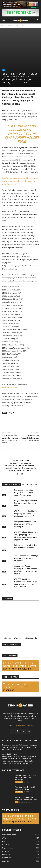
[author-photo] (21, 457)
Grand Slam (19, 782)
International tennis (12, 26)
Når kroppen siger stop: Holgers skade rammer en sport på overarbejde (25, 493)
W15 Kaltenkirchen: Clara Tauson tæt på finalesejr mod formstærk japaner (30, 438)
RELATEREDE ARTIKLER (12, 484)
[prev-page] (4, 592)
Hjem (3, 26)
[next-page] (7, 592)
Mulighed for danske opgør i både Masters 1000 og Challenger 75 (26, 524)
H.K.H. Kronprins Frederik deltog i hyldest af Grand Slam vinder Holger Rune (22, 134)
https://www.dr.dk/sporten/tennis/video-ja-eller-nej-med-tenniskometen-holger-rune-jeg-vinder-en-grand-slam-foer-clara (20, 181)
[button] (4, 21)
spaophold (29, 763)
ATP (22, 26)
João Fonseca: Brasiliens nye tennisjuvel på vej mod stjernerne (26, 558)
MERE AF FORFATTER (30, 484)
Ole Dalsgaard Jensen (11, 83)
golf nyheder (28, 747)
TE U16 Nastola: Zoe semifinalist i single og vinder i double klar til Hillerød (10, 439)
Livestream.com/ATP (10, 387)
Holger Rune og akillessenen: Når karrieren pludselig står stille (26, 503)
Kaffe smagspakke (30, 638)
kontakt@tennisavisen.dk (18, 669)
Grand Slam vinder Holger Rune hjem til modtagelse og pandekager (26, 777)
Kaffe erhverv (18, 638)
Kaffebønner (7, 638)
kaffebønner (6, 761)
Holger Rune (13, 413)
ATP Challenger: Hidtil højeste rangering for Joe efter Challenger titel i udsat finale (26, 514)
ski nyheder (19, 749)
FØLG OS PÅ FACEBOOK (12, 645)
